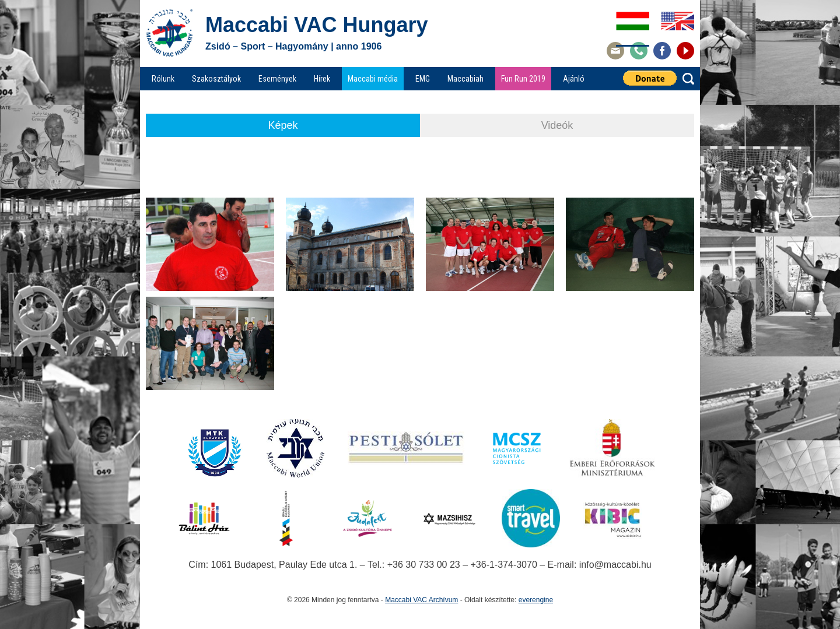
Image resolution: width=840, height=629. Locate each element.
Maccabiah (466, 79)
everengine (536, 600)
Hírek (322, 79)
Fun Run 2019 (523, 79)
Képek (283, 125)
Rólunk (163, 79)
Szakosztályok (216, 79)
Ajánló (574, 79)
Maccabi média (373, 79)
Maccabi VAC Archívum (421, 600)
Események (277, 79)
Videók (557, 125)
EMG (423, 79)
